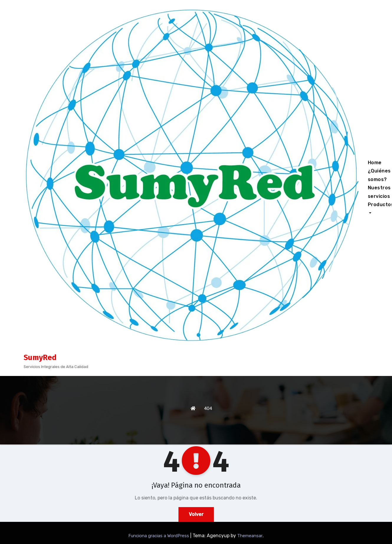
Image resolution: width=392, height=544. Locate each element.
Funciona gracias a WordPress (159, 536)
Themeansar (250, 536)
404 (208, 408)
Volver (196, 514)
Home (375, 163)
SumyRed (40, 357)
